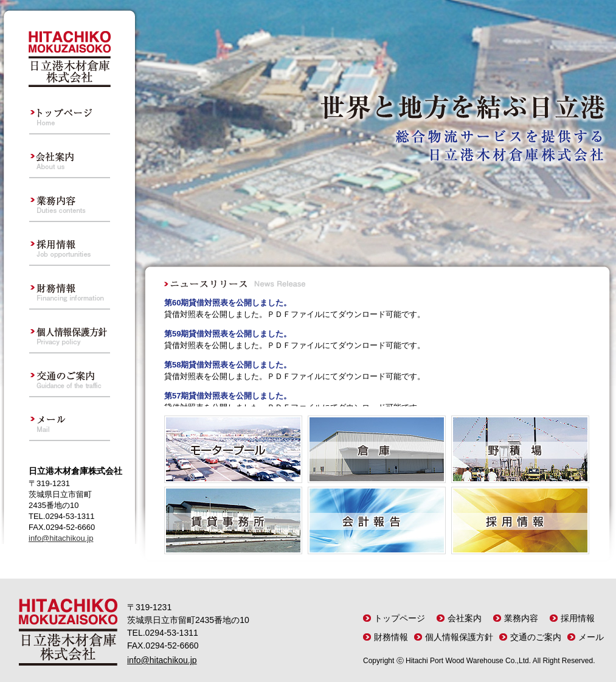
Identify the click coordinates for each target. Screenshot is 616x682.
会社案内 (70, 156)
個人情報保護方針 (70, 332)
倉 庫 (377, 449)
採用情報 (70, 244)
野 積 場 (520, 449)
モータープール (233, 449)
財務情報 (70, 288)
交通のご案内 (70, 375)
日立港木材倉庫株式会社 (70, 59)
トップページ (70, 113)
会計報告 (377, 520)
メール (70, 419)
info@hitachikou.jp (61, 538)
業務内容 (70, 200)
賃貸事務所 (233, 520)
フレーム (377, 349)
